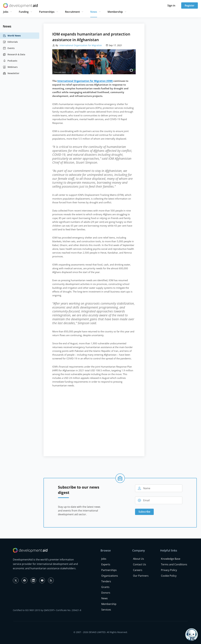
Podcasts (10, 61)
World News (12, 36)
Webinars (10, 67)
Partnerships (47, 12)
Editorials (10, 42)
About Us (139, 559)
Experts (106, 564)
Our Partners (141, 576)
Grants (105, 587)
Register (190, 5)
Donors (106, 593)
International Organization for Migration (80, 45)
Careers (138, 570)
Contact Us (140, 564)
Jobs (6, 12)
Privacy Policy (169, 570)
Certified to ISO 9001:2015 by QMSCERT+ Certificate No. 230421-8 (47, 610)
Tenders (106, 581)
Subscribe (144, 512)
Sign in (171, 5)
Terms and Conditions (174, 564)
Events (9, 48)
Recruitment (72, 12)
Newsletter (11, 73)
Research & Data (14, 54)
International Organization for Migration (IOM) (85, 81)
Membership (115, 12)
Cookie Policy (169, 576)
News (94, 12)
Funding (24, 12)
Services (106, 610)
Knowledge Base (171, 559)
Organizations (110, 576)
